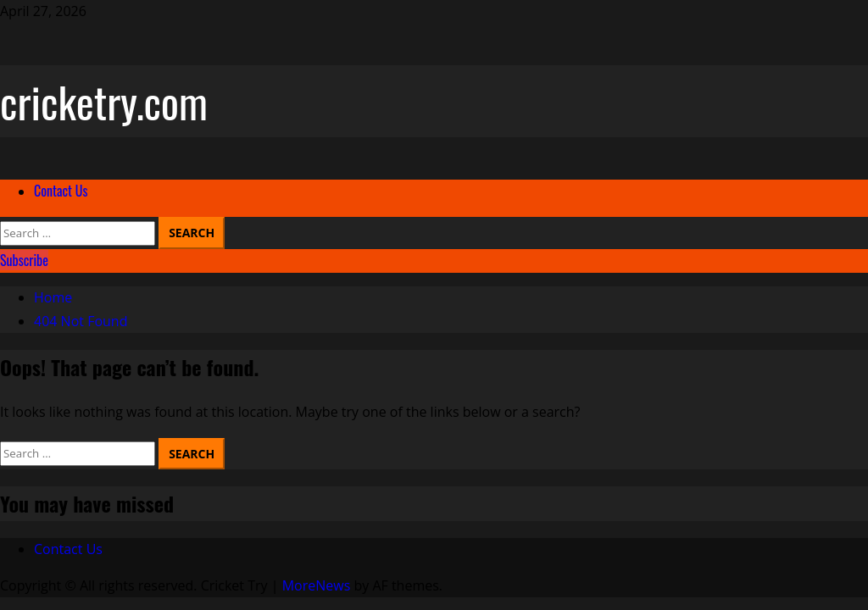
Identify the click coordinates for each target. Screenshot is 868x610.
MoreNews (317, 585)
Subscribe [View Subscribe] (24, 260)
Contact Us (61, 191)
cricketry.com (104, 101)
